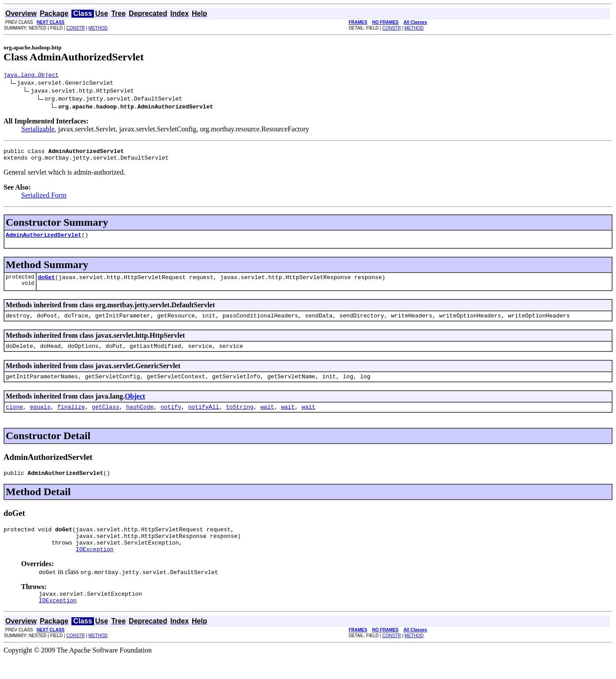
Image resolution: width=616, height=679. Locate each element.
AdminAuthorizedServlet (44, 240)
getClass (105, 418)
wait (267, 418)
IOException (95, 567)
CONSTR (75, 28)
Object (135, 407)
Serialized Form (44, 199)
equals (40, 418)
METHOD (98, 28)
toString (239, 418)
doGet (47, 284)
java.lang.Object (31, 76)
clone (14, 418)
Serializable (38, 130)
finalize (71, 418)
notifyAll (204, 418)
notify (171, 418)
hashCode (140, 418)
